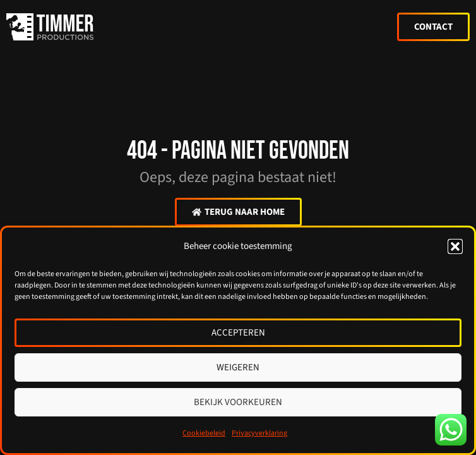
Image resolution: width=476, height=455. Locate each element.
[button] (455, 246)
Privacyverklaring (259, 433)
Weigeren (238, 367)
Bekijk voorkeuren (238, 402)
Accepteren (238, 333)
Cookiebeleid (204, 433)
